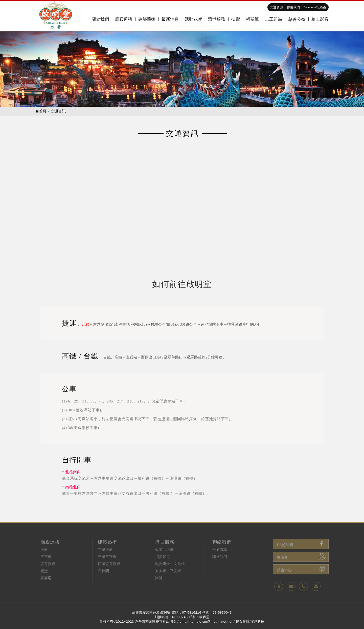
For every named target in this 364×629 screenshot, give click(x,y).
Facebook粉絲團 (315, 7)
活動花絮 (193, 19)
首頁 (41, 111)
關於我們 (100, 19)
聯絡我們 (293, 7)
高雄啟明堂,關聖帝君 (56, 16)
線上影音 (320, 19)
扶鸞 (236, 19)
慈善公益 (297, 19)
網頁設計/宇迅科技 (250, 622)
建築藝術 (147, 19)
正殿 (44, 559)
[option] (182, 69)
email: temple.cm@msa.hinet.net (206, 622)
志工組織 (274, 19)
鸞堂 (44, 581)
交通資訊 (277, 7)
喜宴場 (46, 588)
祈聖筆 (252, 19)
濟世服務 (217, 19)
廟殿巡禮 (124, 19)
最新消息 (170, 19)
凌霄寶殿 (48, 574)
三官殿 (46, 566)
